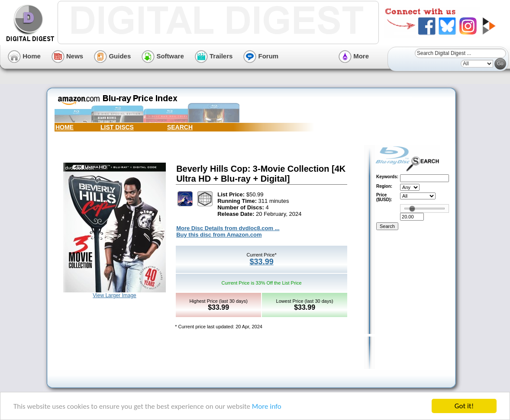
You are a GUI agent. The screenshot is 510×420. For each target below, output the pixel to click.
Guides (112, 56)
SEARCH (180, 127)
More (354, 56)
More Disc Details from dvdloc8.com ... (228, 228)
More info (267, 406)
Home (24, 56)
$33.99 (262, 262)
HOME (65, 127)
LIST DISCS (117, 127)
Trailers (214, 56)
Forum (261, 56)
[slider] (412, 208)
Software (163, 56)
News (67, 56)
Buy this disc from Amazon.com (219, 235)
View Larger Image (115, 295)
